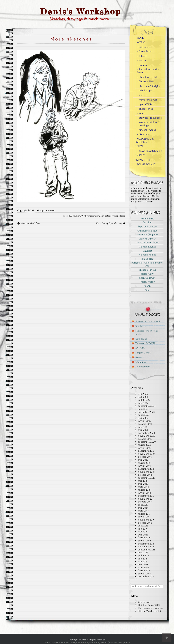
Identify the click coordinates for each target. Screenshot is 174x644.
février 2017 (144, 514)
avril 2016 (143, 535)
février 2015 (144, 571)
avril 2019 (143, 460)
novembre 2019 (146, 454)
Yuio (147, 290)
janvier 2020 (145, 448)
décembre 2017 (146, 496)
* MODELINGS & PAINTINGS (145, 140)
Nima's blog (147, 259)
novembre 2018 (146, 472)
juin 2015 (143, 559)
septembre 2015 (147, 550)
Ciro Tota (147, 222)
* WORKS (140, 42)
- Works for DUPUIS (147, 100)
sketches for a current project (146, 332)
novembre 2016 (146, 520)
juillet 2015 (144, 556)
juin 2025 (143, 403)
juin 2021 (143, 427)
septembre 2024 (147, 406)
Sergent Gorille (143, 353)
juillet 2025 (144, 400)
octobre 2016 (145, 523)
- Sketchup (143, 134)
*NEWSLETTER (143, 160)
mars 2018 (143, 487)
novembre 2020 (147, 436)
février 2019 (144, 463)
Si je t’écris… (142, 326)
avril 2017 (143, 508)
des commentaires (150, 608)
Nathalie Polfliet (147, 255)
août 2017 (143, 505)
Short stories (146, 109)
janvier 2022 (145, 421)
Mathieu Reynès (147, 247)
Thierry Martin (147, 282)
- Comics (142, 65)
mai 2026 (143, 394)
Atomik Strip (147, 219)
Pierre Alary (147, 274)
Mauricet (147, 251)
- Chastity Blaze (146, 81)
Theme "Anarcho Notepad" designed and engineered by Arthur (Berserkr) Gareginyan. (87, 643)
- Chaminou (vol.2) (147, 77)
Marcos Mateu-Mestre (147, 243)
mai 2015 (143, 562)
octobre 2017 (145, 502)
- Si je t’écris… (145, 47)
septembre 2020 (147, 442)
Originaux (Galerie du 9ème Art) (147, 264)
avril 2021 (143, 430)
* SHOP (139, 146)
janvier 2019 (144, 466)
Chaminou (141, 362)
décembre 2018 (146, 469)
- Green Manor (145, 51)
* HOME (140, 38)
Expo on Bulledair (147, 227)
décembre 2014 (146, 576)
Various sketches (29, 223)
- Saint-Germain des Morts (148, 71)
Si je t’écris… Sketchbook (148, 321)
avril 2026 (143, 397)
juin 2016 (143, 529)
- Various (142, 60)
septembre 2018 (147, 478)
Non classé (120, 216)
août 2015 (143, 552)
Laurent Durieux (147, 239)
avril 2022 (143, 418)
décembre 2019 (146, 451)
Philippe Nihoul (147, 270)
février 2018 (144, 490)
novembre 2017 (146, 499)
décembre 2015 (146, 544)
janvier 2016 (144, 541)
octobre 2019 (145, 457)
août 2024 (143, 409)
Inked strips (145, 90)
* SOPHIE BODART (145, 164)
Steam (139, 357)
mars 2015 (143, 567)
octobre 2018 (145, 475)
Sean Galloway (147, 278)
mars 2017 (143, 511)
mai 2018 (143, 481)
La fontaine (141, 339)
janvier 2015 (144, 574)
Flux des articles (149, 605)
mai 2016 (143, 532)
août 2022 (143, 415)
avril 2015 (143, 565)
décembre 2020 (146, 433)
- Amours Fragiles (147, 130)
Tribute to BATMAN (145, 343)
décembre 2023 (146, 412)
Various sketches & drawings (149, 124)
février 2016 (144, 538)
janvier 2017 (144, 517)
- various (142, 95)
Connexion (144, 602)
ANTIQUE (140, 348)
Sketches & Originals (151, 86)
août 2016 (143, 526)
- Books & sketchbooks (150, 151)
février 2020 (145, 445)
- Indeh (141, 113)
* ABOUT (140, 155)
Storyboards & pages (150, 118)
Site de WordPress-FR (150, 611)
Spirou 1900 (145, 104)
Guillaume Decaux (147, 231)
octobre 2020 (145, 439)
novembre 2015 (146, 547)
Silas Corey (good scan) (110, 223)
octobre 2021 (145, 424)
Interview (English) (147, 235)
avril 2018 (143, 484)
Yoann (147, 286)
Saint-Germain (143, 367)
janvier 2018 (144, 493)
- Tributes (142, 56)
